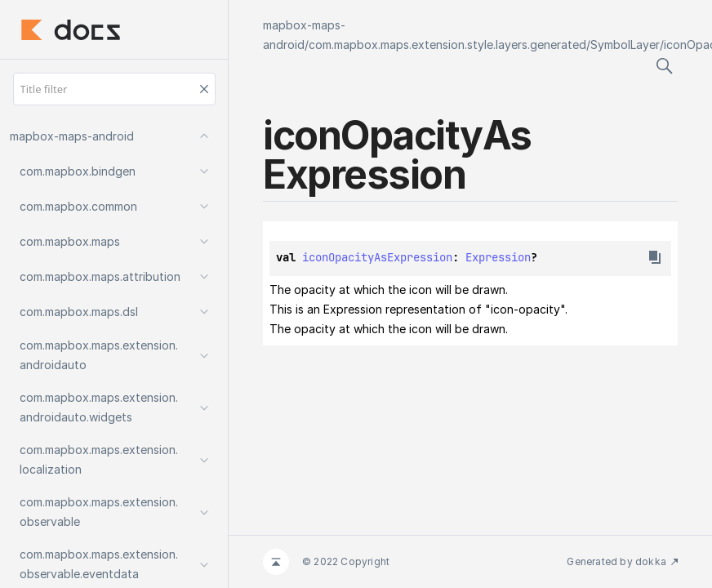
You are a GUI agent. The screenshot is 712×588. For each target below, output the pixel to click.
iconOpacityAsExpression (377, 257)
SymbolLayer (625, 45)
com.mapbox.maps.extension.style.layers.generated (447, 45)
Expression (498, 257)
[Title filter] (114, 89)
